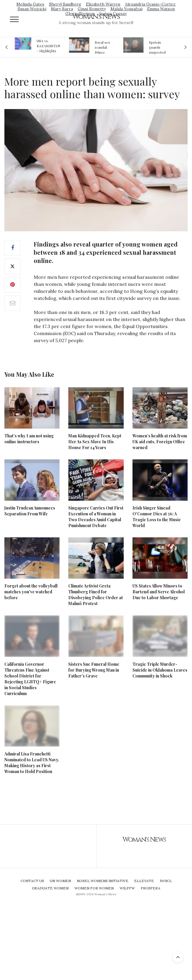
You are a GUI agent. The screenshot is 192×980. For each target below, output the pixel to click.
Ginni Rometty (92, 9)
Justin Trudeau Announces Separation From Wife (30, 511)
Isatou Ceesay (113, 13)
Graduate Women (50, 888)
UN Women (60, 881)
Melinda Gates (30, 4)
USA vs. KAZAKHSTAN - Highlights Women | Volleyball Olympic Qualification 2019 (48, 46)
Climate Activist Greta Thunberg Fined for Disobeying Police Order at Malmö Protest (96, 595)
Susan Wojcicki (32, 9)
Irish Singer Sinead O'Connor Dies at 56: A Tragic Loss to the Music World (157, 517)
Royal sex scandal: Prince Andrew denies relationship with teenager (104, 47)
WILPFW (127, 888)
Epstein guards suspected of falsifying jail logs (158, 47)
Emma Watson (161, 9)
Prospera (151, 888)
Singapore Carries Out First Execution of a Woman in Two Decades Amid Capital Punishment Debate (96, 517)
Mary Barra (62, 9)
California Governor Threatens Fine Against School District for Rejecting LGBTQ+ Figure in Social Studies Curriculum (30, 679)
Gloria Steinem (80, 13)
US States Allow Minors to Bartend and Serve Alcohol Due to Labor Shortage (159, 592)
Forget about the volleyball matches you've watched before (31, 592)
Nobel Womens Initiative (103, 881)
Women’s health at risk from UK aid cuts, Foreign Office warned (160, 442)
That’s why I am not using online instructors (29, 439)
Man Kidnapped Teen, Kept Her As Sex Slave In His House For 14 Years (95, 442)
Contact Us (32, 881)
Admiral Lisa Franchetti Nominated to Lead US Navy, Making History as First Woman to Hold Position (32, 763)
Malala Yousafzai (126, 9)
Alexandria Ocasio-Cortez (150, 4)
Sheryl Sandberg (65, 4)
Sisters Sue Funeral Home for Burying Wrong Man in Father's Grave (94, 670)
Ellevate (144, 881)
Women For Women (94, 888)
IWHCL (166, 881)
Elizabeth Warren (103, 4)
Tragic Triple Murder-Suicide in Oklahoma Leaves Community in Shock (160, 670)
